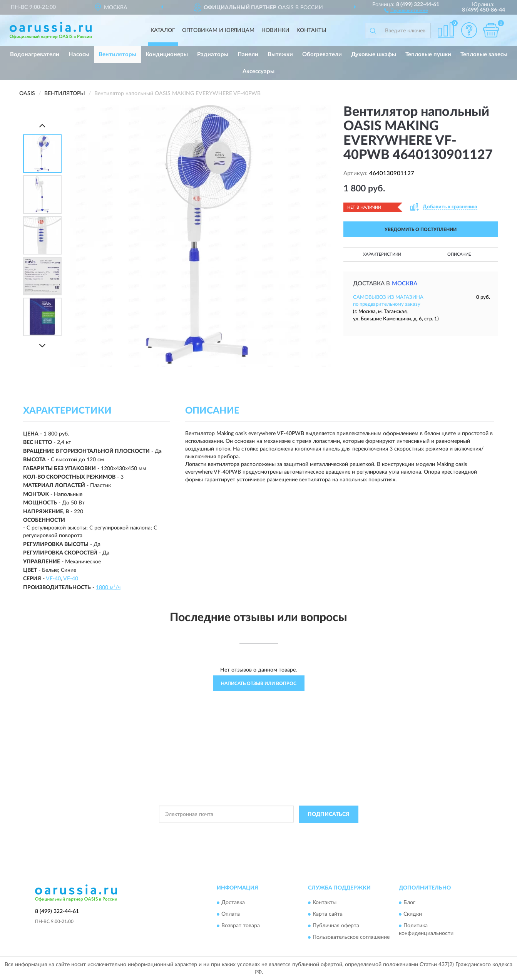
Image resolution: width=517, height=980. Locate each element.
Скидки (413, 915)
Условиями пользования (328, 832)
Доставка (233, 903)
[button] (406, 10)
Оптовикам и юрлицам (218, 30)
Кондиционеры (167, 54)
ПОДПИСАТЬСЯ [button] (329, 814)
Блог (409, 903)
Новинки (275, 30)
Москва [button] (405, 284)
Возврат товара (241, 926)
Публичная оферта (336, 926)
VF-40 (53, 579)
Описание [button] (459, 254)
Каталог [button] (163, 30)
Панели (248, 54)
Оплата (231, 915)
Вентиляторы (117, 54)
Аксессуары (258, 71)
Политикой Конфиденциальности (260, 832)
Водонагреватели (35, 54)
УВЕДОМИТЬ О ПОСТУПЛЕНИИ (421, 230)
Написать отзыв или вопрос (259, 683)
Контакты (311, 30)
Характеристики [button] (382, 254)
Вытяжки (280, 54)
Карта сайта (328, 915)
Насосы (79, 54)
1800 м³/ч (108, 588)
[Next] (42, 346)
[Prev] (42, 125)
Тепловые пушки (428, 54)
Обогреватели (322, 54)
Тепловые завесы (484, 54)
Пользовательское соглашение (351, 938)
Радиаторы (213, 54)
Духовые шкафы (374, 54)
